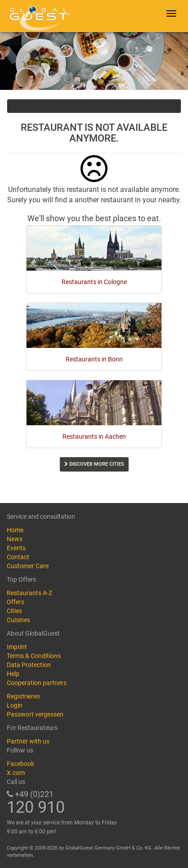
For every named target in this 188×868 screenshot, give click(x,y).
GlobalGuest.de (38, 16)
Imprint (17, 647)
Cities (14, 611)
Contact (18, 557)
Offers (16, 602)
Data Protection (29, 665)
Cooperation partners (37, 683)
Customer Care (28, 566)
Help (13, 674)
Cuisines (18, 620)
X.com (16, 773)
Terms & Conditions (34, 656)
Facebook (20, 764)
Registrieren (23, 696)
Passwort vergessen (35, 714)
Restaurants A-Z (29, 593)
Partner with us (28, 741)
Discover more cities (94, 464)
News (15, 539)
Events (16, 548)
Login (15, 705)
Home (15, 530)
